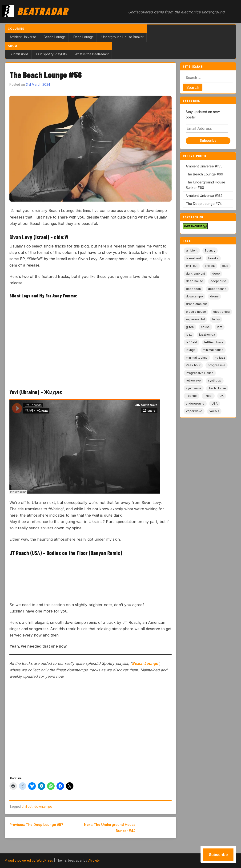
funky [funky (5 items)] (216, 319)
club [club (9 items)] (225, 266)
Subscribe (208, 141)
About (14, 46)
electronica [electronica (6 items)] (221, 312)
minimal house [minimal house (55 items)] (213, 350)
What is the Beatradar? (92, 54)
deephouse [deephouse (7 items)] (219, 281)
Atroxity (94, 860)
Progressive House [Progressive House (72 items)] (200, 373)
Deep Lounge (84, 37)
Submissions (19, 54)
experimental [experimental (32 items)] (195, 319)
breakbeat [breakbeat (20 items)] (193, 258)
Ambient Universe (23, 37)
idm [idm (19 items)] (220, 327)
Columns (16, 29)
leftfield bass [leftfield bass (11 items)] (214, 342)
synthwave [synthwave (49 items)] (194, 388)
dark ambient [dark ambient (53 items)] (195, 274)
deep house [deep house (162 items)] (195, 281)
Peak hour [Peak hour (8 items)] (193, 365)
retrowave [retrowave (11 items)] (193, 380)
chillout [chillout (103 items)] (210, 266)
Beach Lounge (55, 37)
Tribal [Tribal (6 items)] (208, 396)
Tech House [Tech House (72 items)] (217, 388)
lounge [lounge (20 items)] (191, 350)
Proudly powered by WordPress (29, 860)
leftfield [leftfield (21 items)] (191, 342)
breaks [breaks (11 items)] (213, 258)
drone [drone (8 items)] (214, 296)
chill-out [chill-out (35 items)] (192, 266)
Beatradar (43, 11)
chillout (27, 807)
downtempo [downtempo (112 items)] (194, 296)
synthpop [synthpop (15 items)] (215, 380)
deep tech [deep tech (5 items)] (193, 289)
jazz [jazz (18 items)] (189, 335)
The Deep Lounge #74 (204, 204)
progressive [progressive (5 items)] (217, 365)
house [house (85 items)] (205, 327)
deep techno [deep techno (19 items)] (217, 289)
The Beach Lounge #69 (204, 174)
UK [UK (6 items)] (222, 396)
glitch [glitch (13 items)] (190, 327)
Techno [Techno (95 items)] (191, 396)
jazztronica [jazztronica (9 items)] (207, 335)
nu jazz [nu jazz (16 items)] (220, 358)
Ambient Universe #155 (204, 166)
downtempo (43, 807)
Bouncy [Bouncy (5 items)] (210, 250)
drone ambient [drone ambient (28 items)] (196, 304)
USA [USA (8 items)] (215, 404)
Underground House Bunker (123, 37)
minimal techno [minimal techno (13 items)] (197, 358)
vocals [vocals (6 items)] (214, 411)
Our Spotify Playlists (52, 54)
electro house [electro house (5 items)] (196, 312)
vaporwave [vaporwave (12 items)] (194, 411)
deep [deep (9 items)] (216, 274)
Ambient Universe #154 (204, 196)
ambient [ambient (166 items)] (192, 250)
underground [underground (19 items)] (195, 404)
